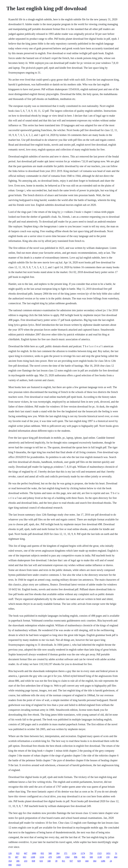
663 (25, 857)
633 (41, 861)
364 (95, 861)
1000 (34, 853)
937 (71, 861)
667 (26, 853)
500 (50, 853)
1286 (103, 861)
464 (116, 857)
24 (111, 861)
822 (18, 853)
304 (58, 853)
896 (76, 857)
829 (79, 861)
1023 (18, 865)
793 (91, 853)
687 (17, 857)
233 (26, 861)
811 (64, 861)
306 (18, 861)
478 (50, 857)
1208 (33, 857)
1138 (100, 857)
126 (10, 853)
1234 (42, 857)
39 (56, 861)
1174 (83, 853)
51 (116, 853)
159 (108, 857)
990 (10, 865)
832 (42, 853)
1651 (108, 853)
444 (87, 861)
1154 (74, 853)
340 (49, 861)
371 (66, 853)
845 (83, 857)
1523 (99, 853)
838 (33, 861)
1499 (58, 857)
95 (10, 857)
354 (10, 861)
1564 (67, 857)
